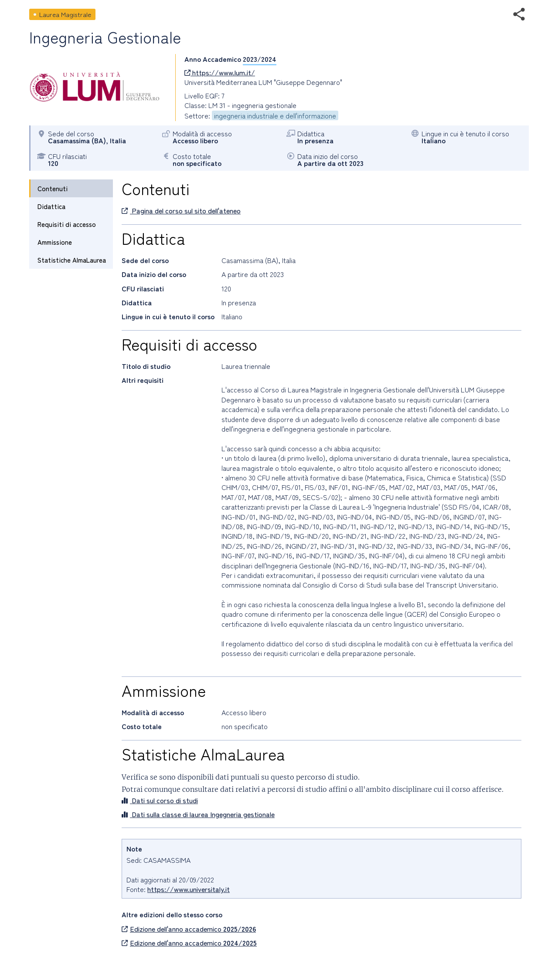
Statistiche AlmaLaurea (72, 260)
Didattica (51, 206)
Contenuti (53, 188)
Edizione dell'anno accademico (189, 929)
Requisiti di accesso (67, 224)
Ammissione (55, 242)
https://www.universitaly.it (189, 889)
